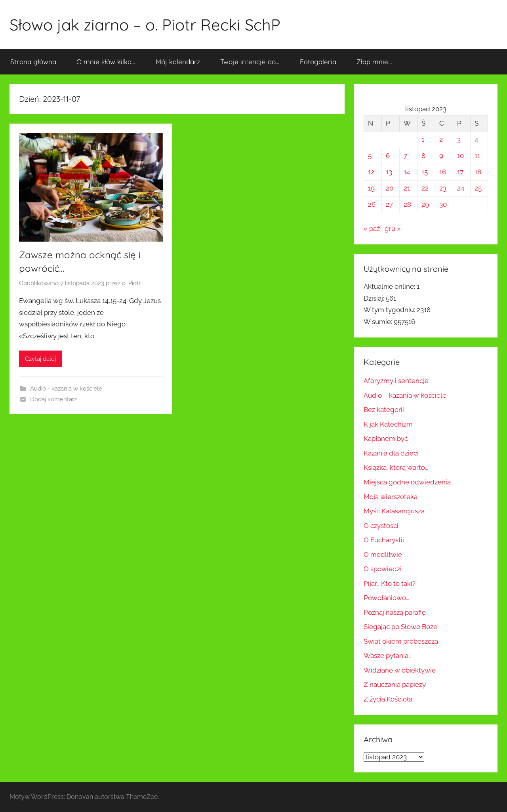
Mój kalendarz (178, 62)
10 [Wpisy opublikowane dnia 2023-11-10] (460, 156)
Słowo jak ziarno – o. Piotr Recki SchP (145, 25)
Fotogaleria (318, 62)
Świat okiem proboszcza (401, 641)
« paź (372, 229)
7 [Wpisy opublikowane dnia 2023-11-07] (405, 156)
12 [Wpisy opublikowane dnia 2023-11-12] (371, 172)
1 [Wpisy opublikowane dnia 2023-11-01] (423, 139)
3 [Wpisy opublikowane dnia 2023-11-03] (459, 139)
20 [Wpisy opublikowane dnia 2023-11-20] (390, 188)
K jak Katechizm (388, 424)
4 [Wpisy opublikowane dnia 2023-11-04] (476, 139)
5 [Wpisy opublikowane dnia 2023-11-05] (370, 156)
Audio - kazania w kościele (66, 389)
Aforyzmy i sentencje (396, 381)
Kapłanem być (386, 438)
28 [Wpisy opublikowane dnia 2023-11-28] (407, 204)
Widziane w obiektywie (400, 670)
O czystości (381, 526)
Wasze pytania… (388, 656)
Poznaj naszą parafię (395, 612)
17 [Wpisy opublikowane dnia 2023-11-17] (460, 172)
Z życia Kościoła (388, 699)
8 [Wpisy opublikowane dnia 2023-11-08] (423, 156)
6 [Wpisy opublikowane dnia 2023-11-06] (388, 156)
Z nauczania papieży (395, 684)
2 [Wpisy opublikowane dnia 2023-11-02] (441, 139)
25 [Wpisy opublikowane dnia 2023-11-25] (478, 188)
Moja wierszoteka (391, 497)
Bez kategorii (384, 410)
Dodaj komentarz (53, 399)
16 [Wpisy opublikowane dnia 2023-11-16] (443, 172)
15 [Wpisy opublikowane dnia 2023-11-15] (425, 172)
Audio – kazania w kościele (405, 395)
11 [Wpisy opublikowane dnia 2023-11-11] (477, 156)
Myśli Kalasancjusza (394, 511)
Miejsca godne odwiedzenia (407, 482)
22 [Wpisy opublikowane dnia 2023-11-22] (425, 188)
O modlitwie (383, 555)
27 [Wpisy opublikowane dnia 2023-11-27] (389, 204)
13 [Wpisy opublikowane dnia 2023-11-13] (389, 172)
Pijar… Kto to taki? (390, 583)
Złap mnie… (374, 62)
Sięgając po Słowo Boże (400, 627)
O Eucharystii (384, 540)
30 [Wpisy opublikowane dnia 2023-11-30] (443, 204)
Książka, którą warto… (396, 467)
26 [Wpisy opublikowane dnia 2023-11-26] (372, 204)
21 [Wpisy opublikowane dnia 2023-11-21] (407, 188)
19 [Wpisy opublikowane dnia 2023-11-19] (371, 188)
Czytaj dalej (40, 359)
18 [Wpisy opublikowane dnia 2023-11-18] (478, 172)
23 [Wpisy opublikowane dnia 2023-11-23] (443, 188)
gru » (393, 229)
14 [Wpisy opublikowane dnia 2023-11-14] (407, 172)
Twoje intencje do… (250, 62)
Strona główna (33, 62)
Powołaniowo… (386, 598)
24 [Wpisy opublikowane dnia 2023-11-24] (461, 188)
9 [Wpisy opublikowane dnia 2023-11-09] (441, 156)
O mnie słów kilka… (106, 62)
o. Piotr (131, 283)
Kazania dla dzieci (391, 453)
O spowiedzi (383, 569)
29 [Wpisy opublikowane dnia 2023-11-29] (425, 204)
